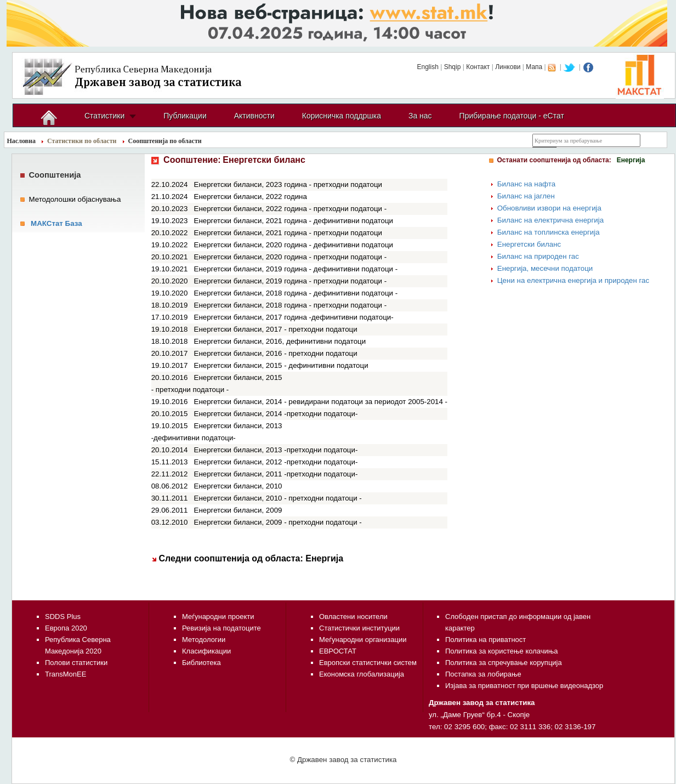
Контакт (478, 67)
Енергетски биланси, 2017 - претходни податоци (276, 329)
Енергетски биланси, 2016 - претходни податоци (276, 353)
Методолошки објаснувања (75, 199)
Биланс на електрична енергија (550, 220)
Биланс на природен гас (538, 256)
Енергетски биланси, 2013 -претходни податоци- (276, 450)
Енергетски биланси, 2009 (238, 510)
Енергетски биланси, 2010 (238, 486)
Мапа (534, 67)
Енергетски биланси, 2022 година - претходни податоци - (291, 209)
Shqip (453, 67)
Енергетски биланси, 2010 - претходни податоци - (278, 498)
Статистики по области (82, 141)
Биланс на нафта (526, 184)
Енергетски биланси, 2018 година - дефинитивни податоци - (296, 293)
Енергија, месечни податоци (545, 268)
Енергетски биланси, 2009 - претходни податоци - (278, 522)
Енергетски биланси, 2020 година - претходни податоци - (291, 257)
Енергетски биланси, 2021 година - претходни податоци (288, 233)
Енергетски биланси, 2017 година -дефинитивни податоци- (294, 317)
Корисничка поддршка (342, 116)
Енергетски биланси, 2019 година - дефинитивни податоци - (296, 269)
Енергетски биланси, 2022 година (251, 197)
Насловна (22, 141)
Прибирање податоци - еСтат (512, 116)
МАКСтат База (56, 223)
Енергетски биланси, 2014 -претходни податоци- (276, 414)
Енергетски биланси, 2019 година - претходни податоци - (291, 281)
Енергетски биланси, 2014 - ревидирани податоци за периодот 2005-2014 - (321, 402)
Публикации (185, 116)
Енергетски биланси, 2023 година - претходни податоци (288, 184)
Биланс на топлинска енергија (549, 232)
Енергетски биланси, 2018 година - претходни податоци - (291, 305)
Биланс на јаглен (526, 196)
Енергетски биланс (529, 244)
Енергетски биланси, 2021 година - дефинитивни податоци (294, 221)
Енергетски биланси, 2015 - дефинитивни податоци (281, 365)
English (427, 67)
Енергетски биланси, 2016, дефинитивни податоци (280, 341)
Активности (254, 116)
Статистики (104, 116)
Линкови (508, 67)
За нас (420, 116)
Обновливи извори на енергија (549, 208)
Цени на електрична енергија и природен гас (573, 280)
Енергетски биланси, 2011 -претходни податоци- (276, 474)
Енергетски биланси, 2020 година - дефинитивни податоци (294, 245)
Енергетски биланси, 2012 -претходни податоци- (276, 462)
